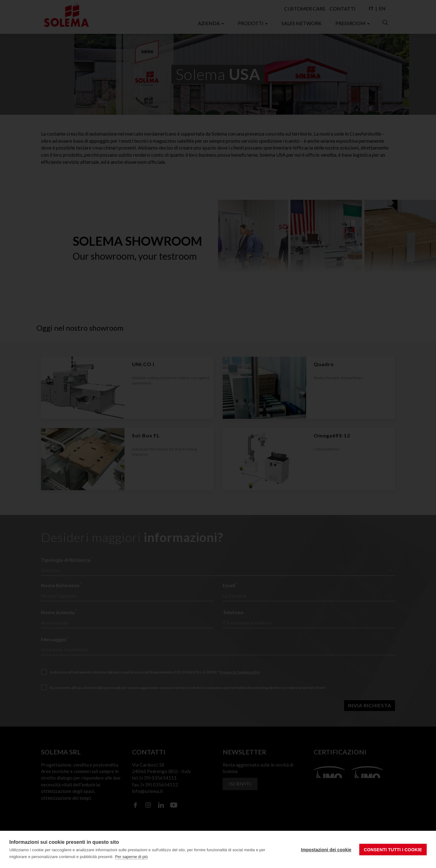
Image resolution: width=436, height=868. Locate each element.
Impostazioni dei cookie (326, 850)
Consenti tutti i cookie (393, 850)
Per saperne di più (131, 857)
